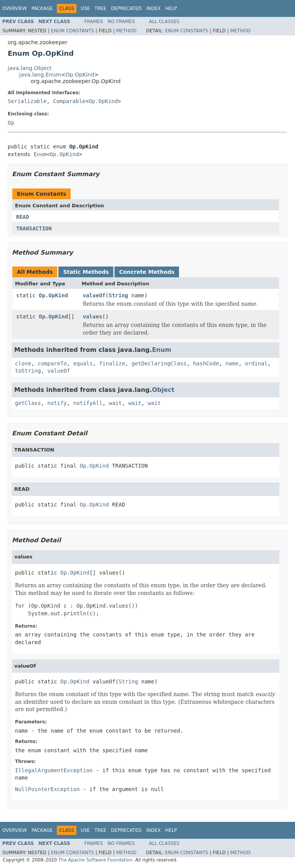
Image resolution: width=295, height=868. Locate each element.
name (232, 363)
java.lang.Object (30, 68)
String (118, 295)
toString (28, 371)
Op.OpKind (80, 75)
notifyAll (88, 403)
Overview (15, 8)
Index (154, 8)
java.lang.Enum (40, 75)
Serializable (27, 101)
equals (83, 363)
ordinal (256, 363)
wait (115, 403)
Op (11, 123)
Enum (40, 154)
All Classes (164, 22)
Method (126, 31)
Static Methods (86, 272)
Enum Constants (72, 31)
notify (57, 403)
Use (85, 8)
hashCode (206, 363)
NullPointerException (47, 789)
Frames (94, 22)
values (93, 317)
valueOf (94, 295)
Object (163, 390)
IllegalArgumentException (54, 770)
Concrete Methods (147, 272)
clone (23, 363)
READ (23, 217)
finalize (112, 363)
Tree (100, 8)
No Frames (121, 22)
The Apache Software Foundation (95, 860)
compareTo (52, 363)
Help (171, 8)
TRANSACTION (34, 228)
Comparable (69, 101)
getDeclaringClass (159, 363)
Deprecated (126, 8)
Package (42, 8)
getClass (28, 403)
